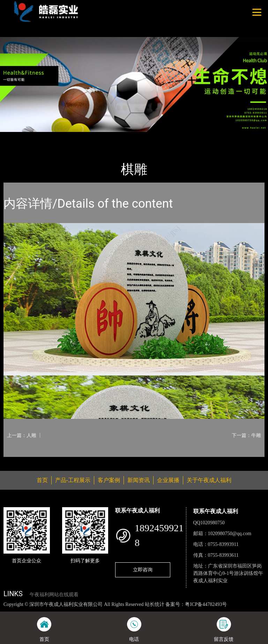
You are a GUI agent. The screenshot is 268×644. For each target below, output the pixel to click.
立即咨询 (143, 570)
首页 (16, 137)
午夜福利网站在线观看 (54, 595)
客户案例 (109, 480)
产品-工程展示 (45, 137)
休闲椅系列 (83, 137)
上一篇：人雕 (22, 435)
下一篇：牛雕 (246, 435)
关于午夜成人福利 (209, 480)
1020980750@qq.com (230, 534)
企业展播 (168, 480)
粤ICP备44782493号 (206, 604)
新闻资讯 (139, 480)
